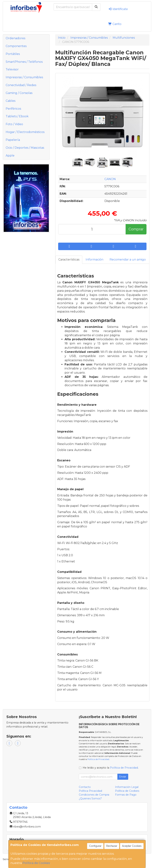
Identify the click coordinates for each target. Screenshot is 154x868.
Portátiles (13, 54)
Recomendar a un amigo (128, 260)
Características (69, 260)
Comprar (136, 229)
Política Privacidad (90, 791)
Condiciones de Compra (94, 795)
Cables (11, 101)
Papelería (13, 140)
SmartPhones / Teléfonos (24, 62)
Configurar (95, 846)
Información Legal (127, 787)
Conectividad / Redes (21, 85)
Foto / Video (14, 124)
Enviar (123, 777)
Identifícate (118, 9)
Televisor (12, 69)
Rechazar (112, 846)
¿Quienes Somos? (90, 798)
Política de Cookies (36, 863)
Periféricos (13, 109)
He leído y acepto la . (111, 768)
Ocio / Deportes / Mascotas (25, 148)
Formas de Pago (126, 795)
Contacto (85, 787)
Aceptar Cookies (132, 846)
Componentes (16, 46)
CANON (110, 179)
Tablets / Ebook (17, 116)
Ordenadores (15, 38)
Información (94, 260)
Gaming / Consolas (19, 93)
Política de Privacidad (98, 759)
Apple (10, 156)
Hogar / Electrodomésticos (25, 132)
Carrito (115, 24)
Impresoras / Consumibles (24, 77)
